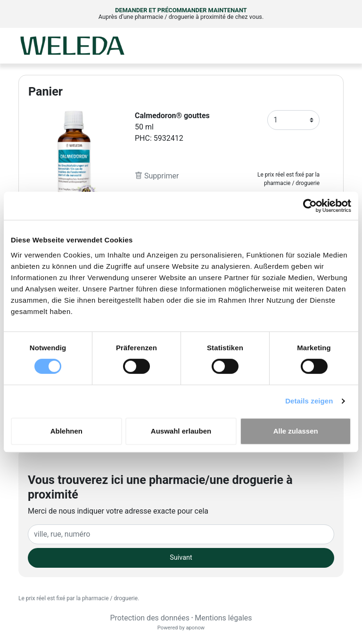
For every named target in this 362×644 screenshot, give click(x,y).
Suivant (181, 558)
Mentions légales (223, 618)
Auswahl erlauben (181, 431)
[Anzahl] (293, 120)
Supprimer (157, 176)
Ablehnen (66, 431)
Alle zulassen (296, 431)
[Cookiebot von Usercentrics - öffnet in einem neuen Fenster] (310, 206)
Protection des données (149, 618)
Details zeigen (309, 401)
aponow (195, 628)
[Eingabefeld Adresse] (181, 534)
